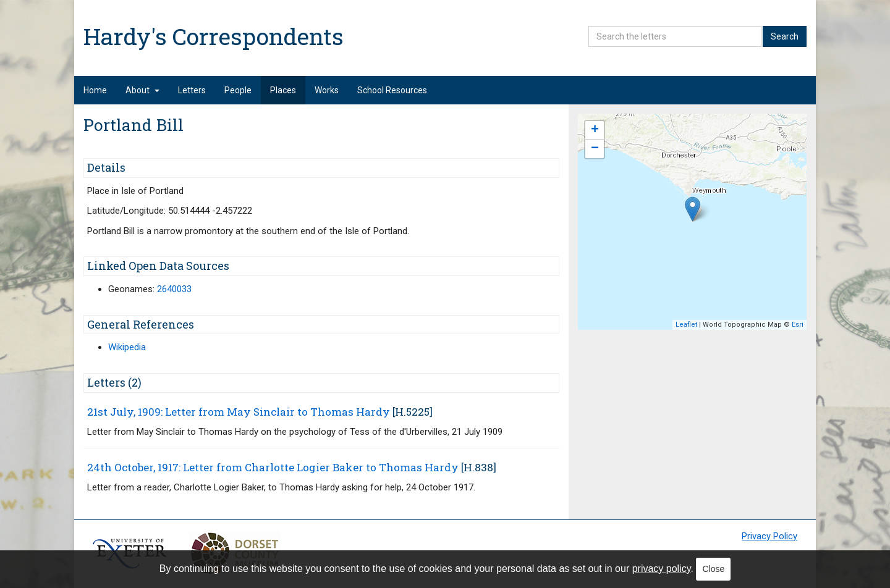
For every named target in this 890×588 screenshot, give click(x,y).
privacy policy (662, 569)
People (238, 90)
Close (713, 569)
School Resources (392, 90)
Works (327, 90)
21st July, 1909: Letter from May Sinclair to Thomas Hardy (239, 412)
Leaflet (686, 325)
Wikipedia (127, 347)
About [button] (142, 90)
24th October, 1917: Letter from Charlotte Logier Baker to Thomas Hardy (273, 467)
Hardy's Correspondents (214, 36)
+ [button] (595, 130)
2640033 (174, 289)
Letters (192, 90)
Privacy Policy (769, 536)
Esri (798, 325)
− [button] (595, 149)
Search (785, 36)
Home (95, 90)
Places (283, 90)
